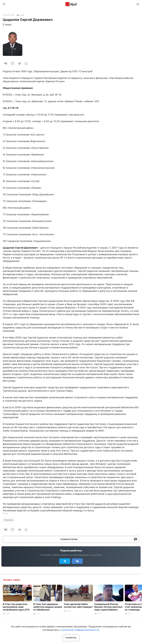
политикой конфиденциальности (80, 630)
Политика (9, 520)
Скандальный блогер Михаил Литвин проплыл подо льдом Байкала (108, 607)
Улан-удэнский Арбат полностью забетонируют (78, 605)
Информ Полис (71, 4)
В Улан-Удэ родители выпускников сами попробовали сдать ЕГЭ (16, 607)
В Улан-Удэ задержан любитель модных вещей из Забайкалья (48, 607)
